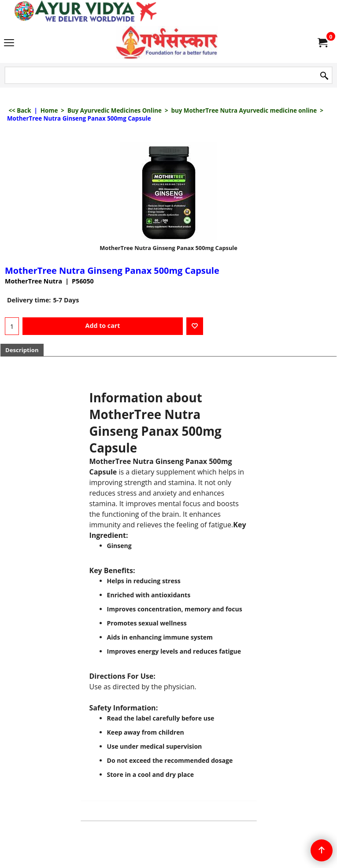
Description (22, 350)
